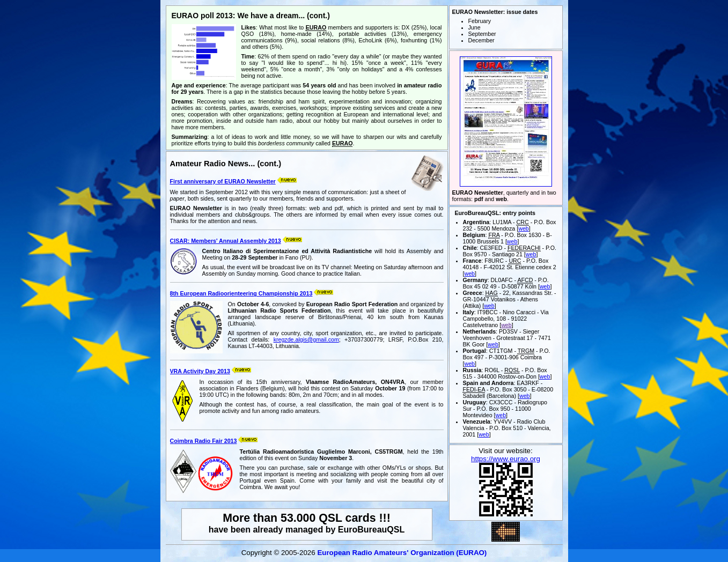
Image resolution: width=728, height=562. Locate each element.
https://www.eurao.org (506, 459)
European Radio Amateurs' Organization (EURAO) (402, 553)
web (524, 228)
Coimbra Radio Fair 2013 (204, 441)
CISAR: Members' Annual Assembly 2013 (226, 241)
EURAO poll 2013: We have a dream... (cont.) (251, 16)
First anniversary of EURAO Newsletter (223, 181)
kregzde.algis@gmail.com (306, 339)
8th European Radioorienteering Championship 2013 (241, 293)
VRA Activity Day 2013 (200, 371)
